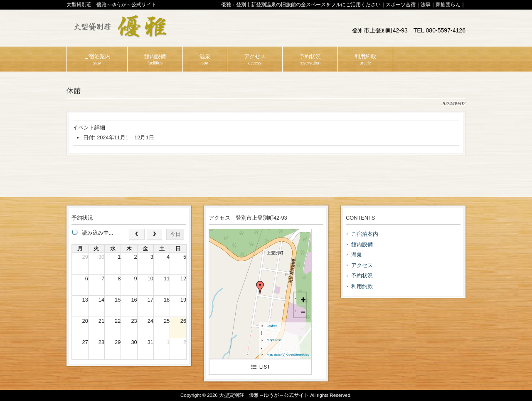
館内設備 (362, 244)
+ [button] (303, 300)
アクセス (362, 265)
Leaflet (271, 326)
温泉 (357, 255)
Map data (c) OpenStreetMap (288, 355)
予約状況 (362, 276)
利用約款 (362, 286)
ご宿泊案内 (365, 234)
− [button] (303, 312)
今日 (175, 234)
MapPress (274, 340)
